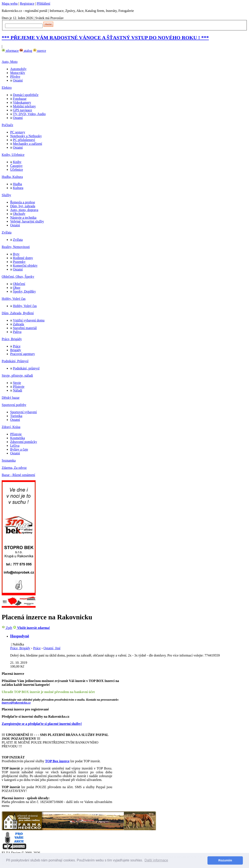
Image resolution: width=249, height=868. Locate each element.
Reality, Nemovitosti (16, 247)
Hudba (17, 184)
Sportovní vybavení (24, 412)
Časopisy (16, 166)
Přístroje (19, 387)
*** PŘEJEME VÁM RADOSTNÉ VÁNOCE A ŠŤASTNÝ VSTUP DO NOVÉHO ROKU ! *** (105, 38)
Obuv (17, 288)
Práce (17, 346)
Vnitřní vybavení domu (29, 320)
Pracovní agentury (23, 354)
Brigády (16, 350)
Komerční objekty (25, 266)
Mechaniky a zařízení (28, 144)
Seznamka (9, 460)
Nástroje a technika (23, 218)
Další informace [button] (156, 860)
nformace (10, 51)
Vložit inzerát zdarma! (31, 628)
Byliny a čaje (19, 449)
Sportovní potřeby (14, 405)
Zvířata (7, 232)
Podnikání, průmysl (26, 368)
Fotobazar (20, 99)
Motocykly (18, 73)
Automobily (18, 69)
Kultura (18, 188)
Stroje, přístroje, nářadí (17, 376)
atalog (26, 51)
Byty (16, 254)
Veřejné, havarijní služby (27, 221)
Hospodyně (20, 636)
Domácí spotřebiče (26, 95)
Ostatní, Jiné (52, 648)
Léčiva (15, 446)
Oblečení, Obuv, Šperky (18, 277)
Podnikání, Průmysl (15, 361)
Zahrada (18, 324)
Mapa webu (10, 4)
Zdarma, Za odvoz (14, 468)
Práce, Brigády (12, 339)
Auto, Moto (10, 62)
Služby (6, 195)
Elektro (7, 88)
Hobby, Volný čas (14, 299)
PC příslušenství (24, 140)
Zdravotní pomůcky (24, 442)
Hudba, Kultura (12, 177)
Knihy (17, 162)
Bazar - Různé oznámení (18, 475)
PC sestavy (18, 132)
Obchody (19, 214)
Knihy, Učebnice (13, 155)
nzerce (40, 51)
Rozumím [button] (225, 860)
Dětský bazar (11, 398)
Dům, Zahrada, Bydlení (18, 313)
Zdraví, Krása (11, 427)
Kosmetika (17, 438)
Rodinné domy (23, 258)
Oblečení (19, 284)
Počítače (7, 125)
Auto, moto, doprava (24, 210)
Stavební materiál (25, 328)
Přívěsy (15, 77)
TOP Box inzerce (57, 761)
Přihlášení (43, 4)
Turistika (16, 416)
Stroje (17, 383)
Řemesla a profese (23, 202)
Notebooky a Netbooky (26, 136)
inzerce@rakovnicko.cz (16, 703)
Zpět (7, 628)
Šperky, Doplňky (24, 291)
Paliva (17, 332)
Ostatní (18, 80)
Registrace (27, 4)
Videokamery (22, 102)
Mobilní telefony (24, 106)
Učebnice (17, 170)
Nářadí (18, 390)
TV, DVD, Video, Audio (29, 114)
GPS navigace (22, 110)
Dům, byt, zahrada (23, 206)
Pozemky (19, 262)
